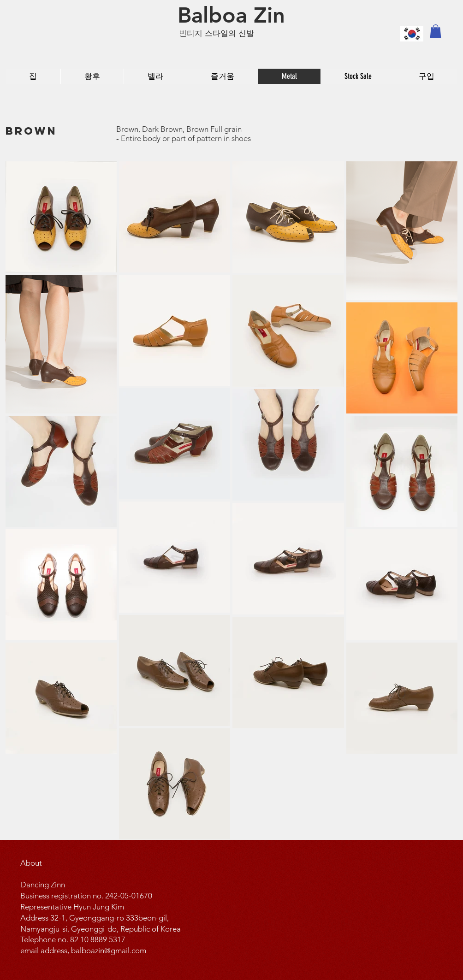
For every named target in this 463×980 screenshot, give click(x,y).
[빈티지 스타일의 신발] (222, 34)
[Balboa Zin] (231, 15)
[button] (436, 31)
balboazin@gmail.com (109, 950)
